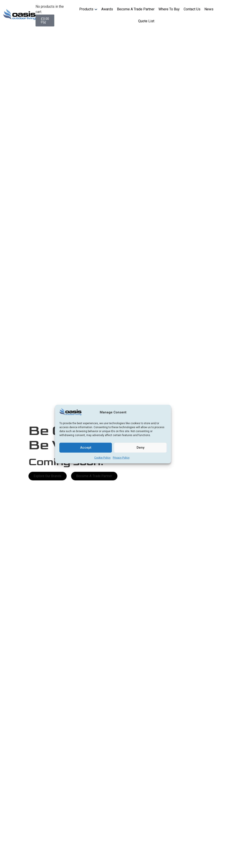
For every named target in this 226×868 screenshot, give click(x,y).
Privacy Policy (121, 458)
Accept (86, 448)
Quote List (146, 21)
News (209, 9)
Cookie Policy (102, 458)
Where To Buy (169, 9)
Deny (140, 448)
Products (86, 9)
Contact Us (192, 9)
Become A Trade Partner (136, 9)
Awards (107, 9)
